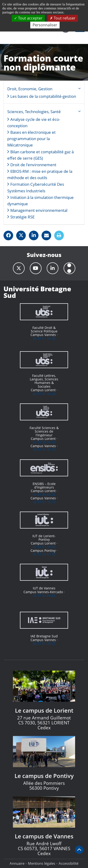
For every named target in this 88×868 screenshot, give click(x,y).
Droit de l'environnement (33, 165)
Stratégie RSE (22, 217)
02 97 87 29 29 (44, 394)
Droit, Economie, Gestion (30, 89)
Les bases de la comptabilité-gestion (43, 96)
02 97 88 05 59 (44, 495)
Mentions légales (42, 863)
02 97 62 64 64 (44, 595)
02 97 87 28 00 (44, 547)
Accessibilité (69, 863)
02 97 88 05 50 (44, 442)
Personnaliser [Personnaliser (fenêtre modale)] (45, 25)
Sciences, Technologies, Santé (34, 112)
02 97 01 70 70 (44, 449)
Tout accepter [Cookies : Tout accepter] (28, 18)
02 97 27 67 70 (44, 554)
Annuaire (17, 863)
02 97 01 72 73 (44, 502)
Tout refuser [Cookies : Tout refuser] (63, 18)
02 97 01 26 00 (44, 338)
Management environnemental (39, 210)
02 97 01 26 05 (44, 643)
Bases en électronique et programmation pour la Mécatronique (31, 139)
